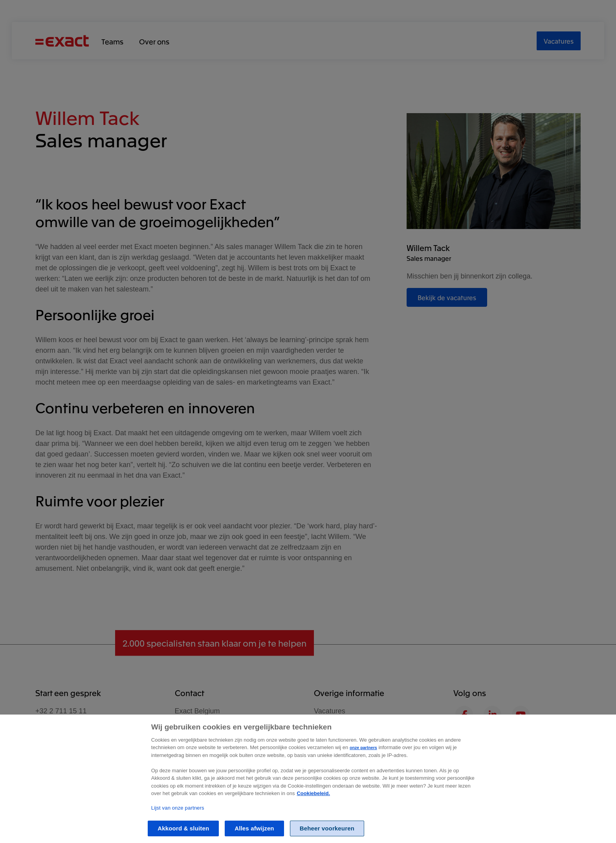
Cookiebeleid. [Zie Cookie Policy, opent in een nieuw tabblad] (313, 808)
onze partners (363, 762)
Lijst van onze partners (178, 823)
